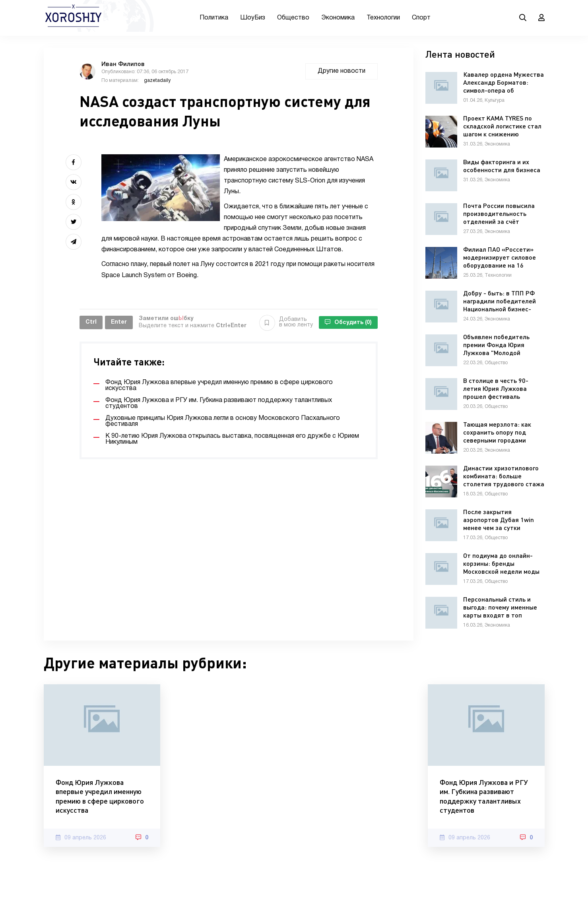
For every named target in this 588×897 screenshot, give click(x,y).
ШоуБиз (253, 18)
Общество (293, 18)
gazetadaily (157, 81)
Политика (214, 18)
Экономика (338, 18)
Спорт (421, 18)
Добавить (286, 322)
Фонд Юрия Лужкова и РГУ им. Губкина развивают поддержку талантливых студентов (484, 796)
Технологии (383, 18)
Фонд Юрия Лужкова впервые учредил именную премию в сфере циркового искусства (100, 796)
